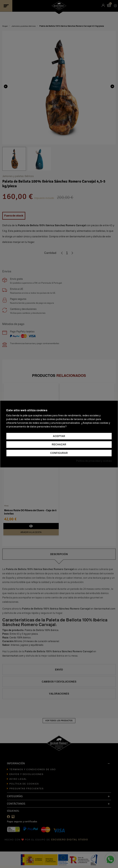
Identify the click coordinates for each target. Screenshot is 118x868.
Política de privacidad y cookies (94, 461)
